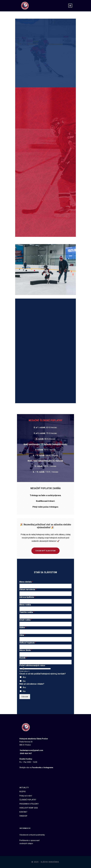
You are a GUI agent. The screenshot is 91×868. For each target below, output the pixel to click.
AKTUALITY (24, 788)
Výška (23, 627)
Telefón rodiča (27, 612)
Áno (24, 677)
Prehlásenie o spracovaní (29, 840)
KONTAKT (23, 812)
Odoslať (25, 697)
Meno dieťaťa (26, 582)
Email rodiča (26, 620)
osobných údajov (26, 843)
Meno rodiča (25, 605)
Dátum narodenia (28, 589)
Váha (22, 635)
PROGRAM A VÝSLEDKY (29, 804)
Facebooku (37, 768)
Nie (24, 681)
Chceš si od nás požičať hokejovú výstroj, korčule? (43, 674)
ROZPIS (23, 792)
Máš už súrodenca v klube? (32, 684)
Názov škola (26, 650)
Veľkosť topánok (28, 643)
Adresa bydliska (27, 597)
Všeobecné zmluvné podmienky (32, 835)
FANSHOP (23, 816)
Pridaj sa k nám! (26, 796)
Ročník (23, 658)
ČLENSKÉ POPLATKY (28, 800)
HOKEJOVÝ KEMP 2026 (29, 808)
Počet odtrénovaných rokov (32, 665)
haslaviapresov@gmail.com (31, 750)
